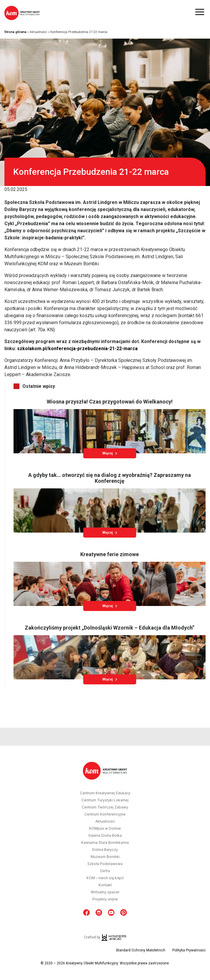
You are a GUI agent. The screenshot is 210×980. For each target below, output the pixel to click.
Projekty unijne (105, 899)
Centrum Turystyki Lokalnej (105, 800)
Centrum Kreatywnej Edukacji (105, 793)
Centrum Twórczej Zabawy (105, 807)
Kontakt (105, 885)
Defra (105, 871)
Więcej (110, 453)
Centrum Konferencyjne (105, 814)
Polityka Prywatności (189, 950)
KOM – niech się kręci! (105, 878)
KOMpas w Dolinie (105, 829)
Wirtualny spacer (105, 892)
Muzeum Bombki (105, 857)
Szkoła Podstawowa (105, 864)
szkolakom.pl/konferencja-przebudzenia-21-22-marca (77, 349)
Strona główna (15, 32)
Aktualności (38, 32)
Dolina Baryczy (105, 850)
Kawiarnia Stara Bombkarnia (105, 843)
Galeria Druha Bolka (105, 836)
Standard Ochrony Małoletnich (141, 950)
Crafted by (105, 937)
